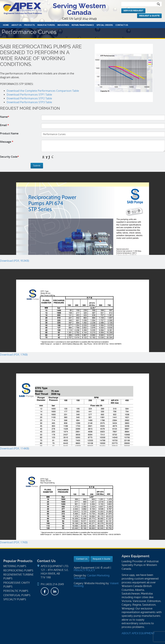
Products (29, 25)
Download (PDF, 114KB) (15, 449)
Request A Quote (149, 16)
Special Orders (105, 25)
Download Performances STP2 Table (29, 98)
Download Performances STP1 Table (29, 95)
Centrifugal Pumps (17, 595)
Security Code (9, 157)
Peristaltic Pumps (16, 591)
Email (4, 125)
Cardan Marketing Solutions (92, 577)
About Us (16, 25)
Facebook (45, 591)
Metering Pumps (15, 566)
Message (7, 142)
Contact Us (122, 25)
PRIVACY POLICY (84, 570)
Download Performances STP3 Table (29, 102)
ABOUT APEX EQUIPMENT (138, 633)
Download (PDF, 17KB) (14, 355)
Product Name (9, 133)
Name (5, 117)
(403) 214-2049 (85, 19)
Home (6, 25)
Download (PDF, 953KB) (15, 261)
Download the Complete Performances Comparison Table (43, 91)
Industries (63, 25)
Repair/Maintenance (83, 25)
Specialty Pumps (15, 599)
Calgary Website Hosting (89, 583)
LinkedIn (55, 591)
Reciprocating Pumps (18, 570)
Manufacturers (46, 25)
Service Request (133, 11)
